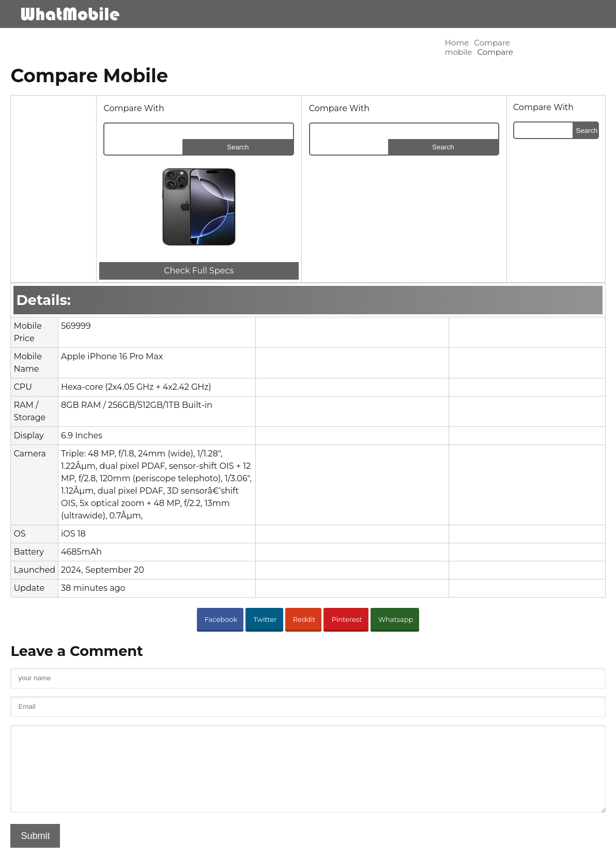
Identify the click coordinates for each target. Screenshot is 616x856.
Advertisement (499, 843)
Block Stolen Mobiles (564, 843)
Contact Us (398, 843)
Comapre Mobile (490, 14)
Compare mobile (78, 43)
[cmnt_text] (308, 728)
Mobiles (335, 14)
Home (28, 43)
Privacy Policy (445, 843)
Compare (134, 43)
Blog (553, 14)
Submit (41, 803)
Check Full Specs (191, 246)
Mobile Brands (402, 14)
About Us (357, 843)
